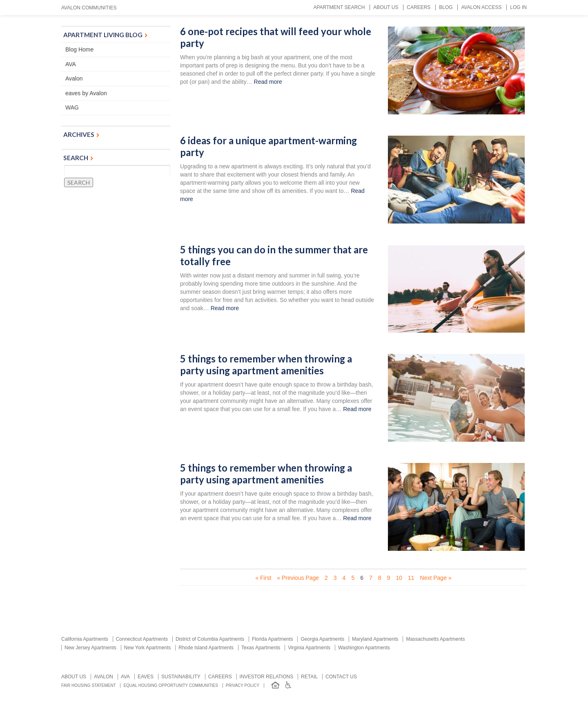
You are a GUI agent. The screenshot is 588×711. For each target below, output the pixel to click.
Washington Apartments (364, 648)
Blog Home (79, 49)
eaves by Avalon (86, 93)
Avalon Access (481, 7)
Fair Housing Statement (89, 685)
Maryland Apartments (375, 639)
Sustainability (181, 677)
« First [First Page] (263, 578)
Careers (419, 7)
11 (411, 578)
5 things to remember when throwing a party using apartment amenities (266, 365)
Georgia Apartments (322, 639)
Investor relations (267, 677)
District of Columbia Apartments (210, 639)
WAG (72, 107)
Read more (268, 82)
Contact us (341, 677)
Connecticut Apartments (142, 639)
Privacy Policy (243, 685)
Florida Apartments (273, 639)
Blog (446, 7)
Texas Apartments (261, 648)
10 (399, 578)
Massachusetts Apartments (435, 639)
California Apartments (85, 639)
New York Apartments (148, 648)
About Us (386, 7)
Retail (309, 677)
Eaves (146, 677)
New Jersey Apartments (90, 648)
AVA (71, 64)
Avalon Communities (89, 8)
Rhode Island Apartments (206, 648)
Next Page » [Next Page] (436, 578)
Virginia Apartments (309, 648)
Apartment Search (339, 7)
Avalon (74, 78)
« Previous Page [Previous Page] (298, 578)
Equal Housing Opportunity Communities (171, 685)
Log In (518, 7)
